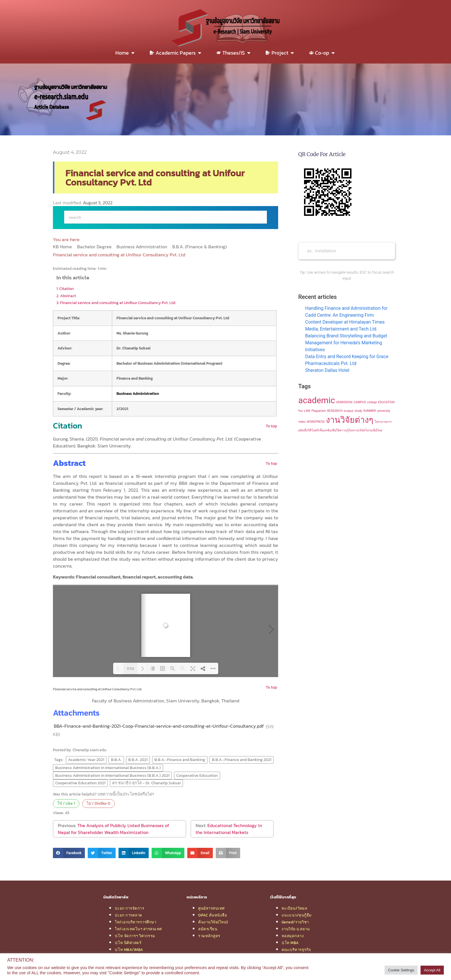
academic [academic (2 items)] (317, 400)
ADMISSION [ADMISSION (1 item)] (344, 402)
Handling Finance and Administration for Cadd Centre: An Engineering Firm (346, 312)
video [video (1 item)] (302, 422)
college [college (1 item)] (372, 402)
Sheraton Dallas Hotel (327, 370)
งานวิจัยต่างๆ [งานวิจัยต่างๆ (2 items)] (350, 420)
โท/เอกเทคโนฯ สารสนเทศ (138, 929)
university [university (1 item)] (384, 411)
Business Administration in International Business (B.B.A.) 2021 (112, 775)
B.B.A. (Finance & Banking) (200, 247)
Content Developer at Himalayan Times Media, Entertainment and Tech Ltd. (345, 325)
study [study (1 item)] (358, 411)
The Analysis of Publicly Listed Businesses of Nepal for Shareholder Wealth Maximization (113, 829)
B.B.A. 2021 (138, 760)
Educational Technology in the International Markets (229, 829)
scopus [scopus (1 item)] (348, 411)
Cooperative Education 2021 (80, 783)
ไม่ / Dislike (98, 803)
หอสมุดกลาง (293, 936)
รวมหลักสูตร (209, 936)
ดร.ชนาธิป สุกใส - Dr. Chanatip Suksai (146, 783)
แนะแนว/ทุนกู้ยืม (297, 915)
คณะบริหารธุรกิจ (296, 950)
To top (271, 426)
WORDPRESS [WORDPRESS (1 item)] (316, 422)
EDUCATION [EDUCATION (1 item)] (386, 402)
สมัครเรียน (208, 929)
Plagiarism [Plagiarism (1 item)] (319, 411)
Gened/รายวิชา (295, 922)
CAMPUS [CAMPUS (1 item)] (360, 402)
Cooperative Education (197, 775)
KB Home (63, 247)
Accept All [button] (432, 970)
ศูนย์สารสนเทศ (211, 908)
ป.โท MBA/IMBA (129, 950)
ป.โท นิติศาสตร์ (128, 943)
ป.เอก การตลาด (129, 915)
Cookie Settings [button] (401, 970)
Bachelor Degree (95, 247)
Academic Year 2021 (86, 760)
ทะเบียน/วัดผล (295, 908)
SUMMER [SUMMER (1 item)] (370, 411)
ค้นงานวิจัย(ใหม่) (213, 922)
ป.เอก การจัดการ (129, 908)
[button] (69, 853)
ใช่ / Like (66, 803)
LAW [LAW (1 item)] (307, 411)
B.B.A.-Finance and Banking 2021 (242, 760)
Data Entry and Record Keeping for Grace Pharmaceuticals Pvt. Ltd (347, 360)
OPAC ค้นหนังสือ (213, 915)
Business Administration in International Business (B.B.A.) (108, 768)
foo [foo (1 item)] (301, 411)
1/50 (130, 669)
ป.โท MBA (290, 943)
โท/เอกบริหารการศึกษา (135, 922)
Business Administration (142, 247)
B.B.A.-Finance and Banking (180, 760)
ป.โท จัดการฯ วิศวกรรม (135, 936)
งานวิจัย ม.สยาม (296, 929)
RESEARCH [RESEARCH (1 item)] (335, 411)
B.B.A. (116, 760)
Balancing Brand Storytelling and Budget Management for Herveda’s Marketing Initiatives (346, 343)
